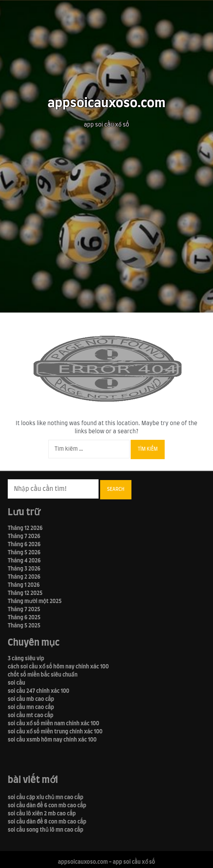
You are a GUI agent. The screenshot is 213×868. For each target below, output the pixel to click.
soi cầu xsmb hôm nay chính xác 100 (52, 740)
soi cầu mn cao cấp (31, 707)
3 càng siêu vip (26, 659)
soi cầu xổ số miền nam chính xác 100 (54, 724)
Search (116, 489)
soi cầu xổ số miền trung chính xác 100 (55, 732)
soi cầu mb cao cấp (31, 699)
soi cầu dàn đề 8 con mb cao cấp (47, 822)
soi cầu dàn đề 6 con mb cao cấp (47, 806)
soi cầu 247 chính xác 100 (38, 691)
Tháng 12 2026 (25, 528)
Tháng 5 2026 (24, 553)
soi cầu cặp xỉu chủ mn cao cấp (45, 798)
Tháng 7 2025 (24, 610)
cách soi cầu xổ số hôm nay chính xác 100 (58, 667)
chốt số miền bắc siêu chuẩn (43, 675)
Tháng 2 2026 (24, 577)
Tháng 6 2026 (24, 545)
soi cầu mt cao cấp (31, 716)
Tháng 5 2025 (24, 626)
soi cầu (16, 683)
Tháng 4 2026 (24, 561)
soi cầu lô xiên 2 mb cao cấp (42, 814)
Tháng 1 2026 (24, 585)
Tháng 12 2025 (25, 593)
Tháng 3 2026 (24, 569)
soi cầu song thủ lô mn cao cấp (46, 830)
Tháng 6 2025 (24, 618)
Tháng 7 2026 (24, 537)
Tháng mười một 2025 (35, 601)
